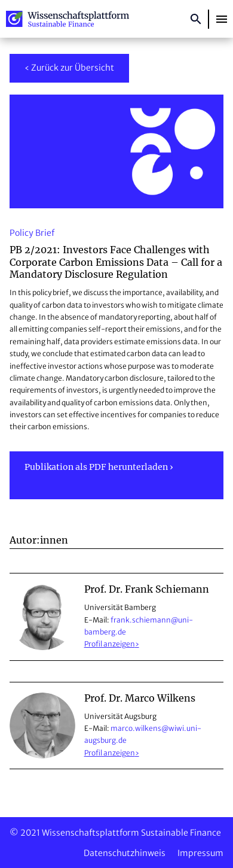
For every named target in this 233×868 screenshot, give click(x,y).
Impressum (200, 853)
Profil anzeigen (110, 644)
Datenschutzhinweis (125, 853)
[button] (222, 19)
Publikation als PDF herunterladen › (99, 467)
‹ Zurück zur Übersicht (69, 68)
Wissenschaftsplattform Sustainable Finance (68, 19)
